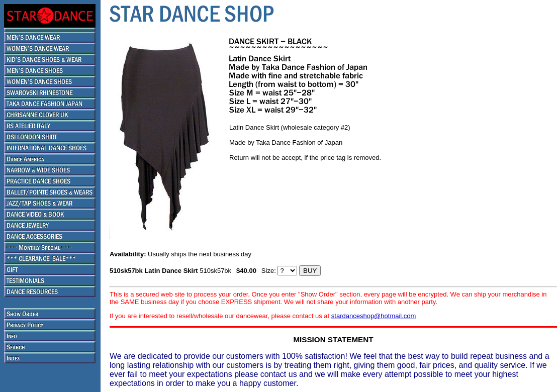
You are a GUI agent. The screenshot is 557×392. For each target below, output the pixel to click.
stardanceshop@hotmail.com (374, 316)
